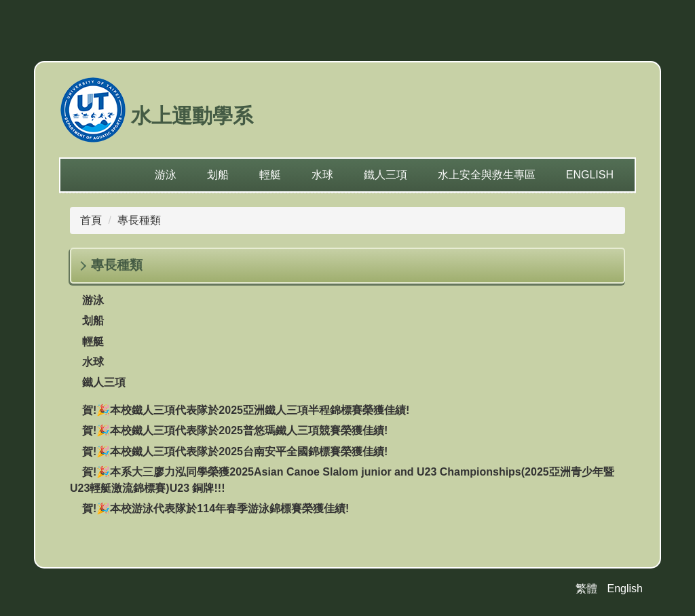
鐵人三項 (386, 175)
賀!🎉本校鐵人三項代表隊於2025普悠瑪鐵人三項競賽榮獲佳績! (235, 430)
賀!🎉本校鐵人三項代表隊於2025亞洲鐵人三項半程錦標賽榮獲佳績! (246, 410)
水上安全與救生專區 (487, 175)
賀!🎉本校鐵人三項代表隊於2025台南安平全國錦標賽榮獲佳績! (235, 451)
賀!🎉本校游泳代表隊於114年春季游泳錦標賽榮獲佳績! (215, 508)
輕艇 (270, 175)
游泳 (166, 175)
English (590, 175)
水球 (322, 175)
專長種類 (139, 220)
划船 (218, 175)
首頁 (91, 220)
